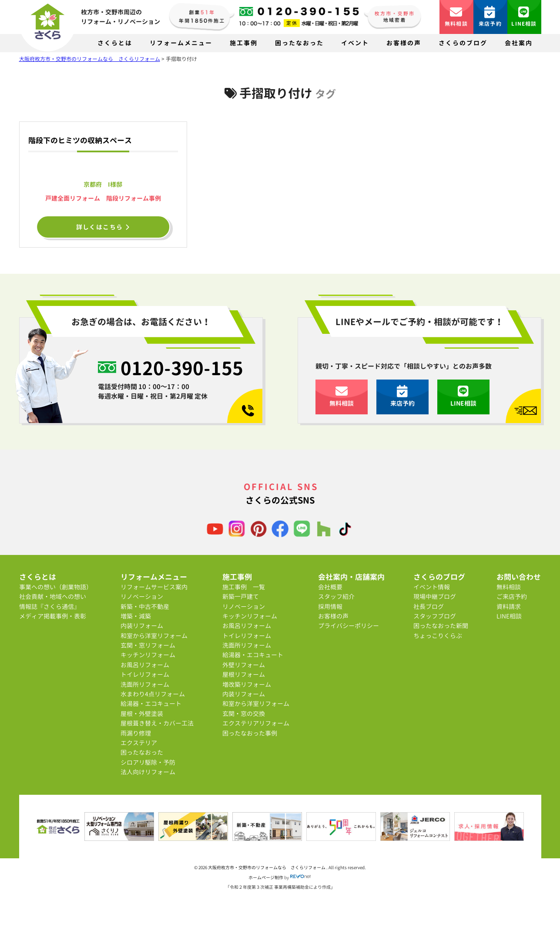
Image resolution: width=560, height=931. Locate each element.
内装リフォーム (142, 626)
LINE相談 (524, 17)
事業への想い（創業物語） (56, 587)
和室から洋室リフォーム (154, 636)
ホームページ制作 (266, 877)
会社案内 (519, 43)
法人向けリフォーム (148, 772)
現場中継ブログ (435, 597)
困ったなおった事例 (250, 733)
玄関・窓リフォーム (148, 645)
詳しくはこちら (103, 227)
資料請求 (509, 607)
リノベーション (142, 597)
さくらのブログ (463, 43)
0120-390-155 (182, 368)
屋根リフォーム (244, 674)
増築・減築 (136, 616)
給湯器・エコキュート (151, 704)
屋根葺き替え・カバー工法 (157, 723)
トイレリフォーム (145, 674)
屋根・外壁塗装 (142, 714)
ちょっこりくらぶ (438, 636)
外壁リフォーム (244, 665)
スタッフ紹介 (336, 597)
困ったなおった (299, 43)
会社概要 (330, 587)
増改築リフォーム (247, 684)
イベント (355, 43)
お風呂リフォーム (145, 665)
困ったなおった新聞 (441, 626)
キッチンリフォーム (148, 655)
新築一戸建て (241, 597)
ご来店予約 (512, 597)
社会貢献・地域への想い (53, 597)
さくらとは (115, 43)
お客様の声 (404, 43)
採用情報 (330, 607)
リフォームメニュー (181, 43)
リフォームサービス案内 (154, 587)
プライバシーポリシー (349, 626)
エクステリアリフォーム (256, 723)
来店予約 (490, 17)
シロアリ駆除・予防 (148, 762)
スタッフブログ (435, 616)
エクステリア (139, 743)
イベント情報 (432, 587)
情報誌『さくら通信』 (50, 607)
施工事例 (244, 43)
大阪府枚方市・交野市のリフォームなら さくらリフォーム (267, 867)
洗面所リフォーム (145, 684)
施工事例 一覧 (244, 587)
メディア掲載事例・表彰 (53, 616)
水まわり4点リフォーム (153, 694)
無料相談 (456, 17)
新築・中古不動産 (145, 607)
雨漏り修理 (136, 733)
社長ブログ (429, 607)
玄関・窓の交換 (244, 714)
